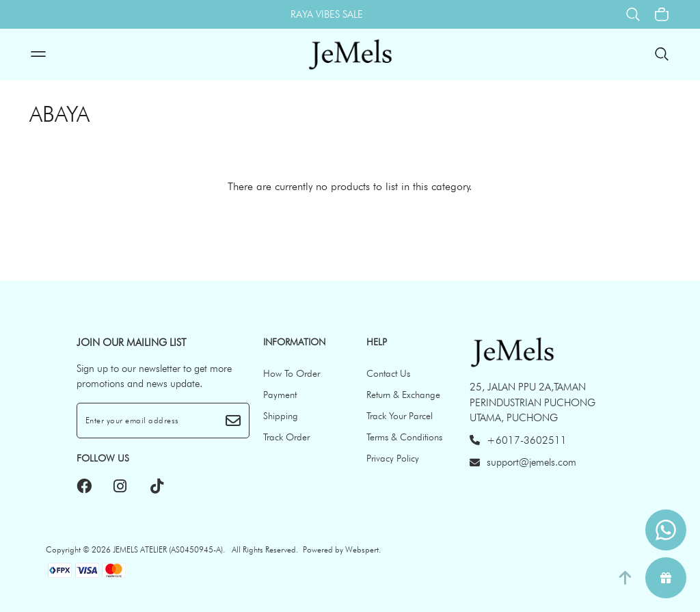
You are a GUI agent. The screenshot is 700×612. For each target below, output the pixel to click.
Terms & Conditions (404, 437)
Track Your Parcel (400, 416)
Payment (280, 395)
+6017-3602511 (518, 440)
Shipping (281, 416)
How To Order (292, 373)
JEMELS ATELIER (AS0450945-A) (168, 549)
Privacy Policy (393, 458)
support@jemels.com (523, 462)
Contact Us (388, 373)
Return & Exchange (403, 395)
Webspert (362, 549)
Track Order (286, 437)
